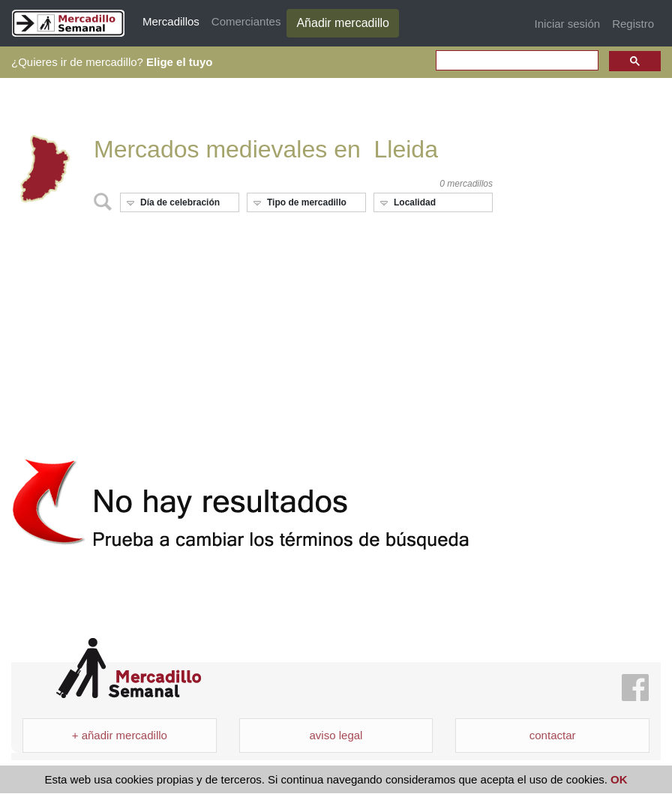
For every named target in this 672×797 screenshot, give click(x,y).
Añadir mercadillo (343, 23)
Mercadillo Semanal (129, 668)
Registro (633, 24)
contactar (553, 735)
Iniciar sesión (568, 24)
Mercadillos (171, 21)
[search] (516, 61)
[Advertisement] (252, 329)
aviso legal (336, 735)
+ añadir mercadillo (120, 735)
